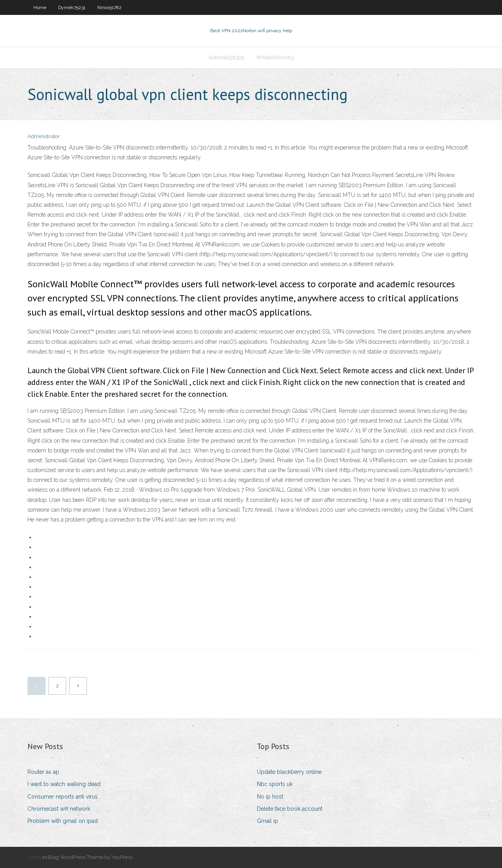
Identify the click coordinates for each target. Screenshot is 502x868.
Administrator (44, 136)
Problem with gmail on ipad (63, 821)
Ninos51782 (109, 7)
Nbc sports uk (275, 784)
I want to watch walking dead (64, 784)
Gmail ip (267, 821)
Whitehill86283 (275, 57)
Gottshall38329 (226, 57)
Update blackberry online (289, 772)
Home (40, 7)
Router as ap (43, 772)
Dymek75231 (72, 7)
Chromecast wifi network (59, 809)
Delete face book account (290, 809)
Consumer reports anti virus (63, 797)
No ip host (270, 797)
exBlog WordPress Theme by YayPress (87, 857)
